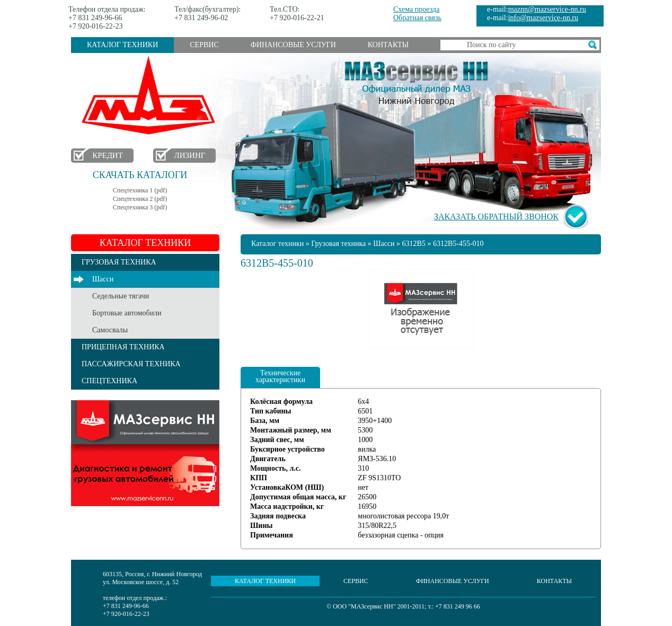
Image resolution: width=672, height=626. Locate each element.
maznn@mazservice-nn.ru (547, 9)
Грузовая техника (338, 244)
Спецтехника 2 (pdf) (140, 199)
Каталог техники (122, 45)
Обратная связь (417, 18)
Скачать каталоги (140, 175)
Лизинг (190, 155)
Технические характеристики (280, 376)
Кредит (108, 155)
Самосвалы (110, 330)
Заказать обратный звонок (496, 217)
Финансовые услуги (293, 45)
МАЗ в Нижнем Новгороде (151, 96)
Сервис (204, 45)
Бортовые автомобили (127, 313)
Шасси (103, 279)
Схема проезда (416, 9)
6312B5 (414, 244)
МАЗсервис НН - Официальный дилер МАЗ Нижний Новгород (417, 81)
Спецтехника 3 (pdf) (140, 207)
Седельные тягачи (121, 296)
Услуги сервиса (145, 453)
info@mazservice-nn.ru (543, 18)
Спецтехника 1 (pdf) (140, 190)
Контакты (388, 45)
